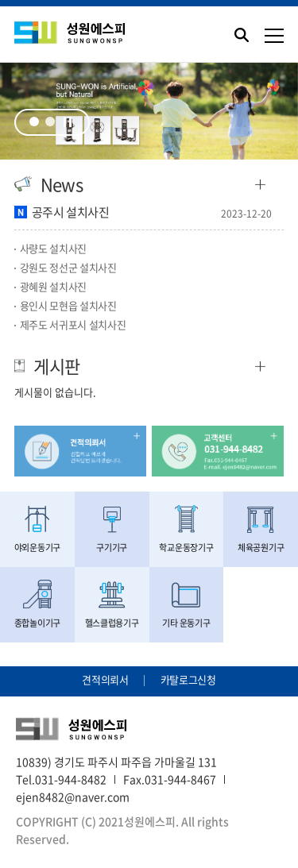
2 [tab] (50, 122)
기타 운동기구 (187, 605)
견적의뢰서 (105, 679)
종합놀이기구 (37, 605)
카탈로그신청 (188, 679)
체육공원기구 (261, 529)
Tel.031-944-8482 (61, 779)
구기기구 (112, 529)
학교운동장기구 (187, 529)
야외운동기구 (37, 529)
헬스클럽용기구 (112, 605)
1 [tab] (34, 122)
